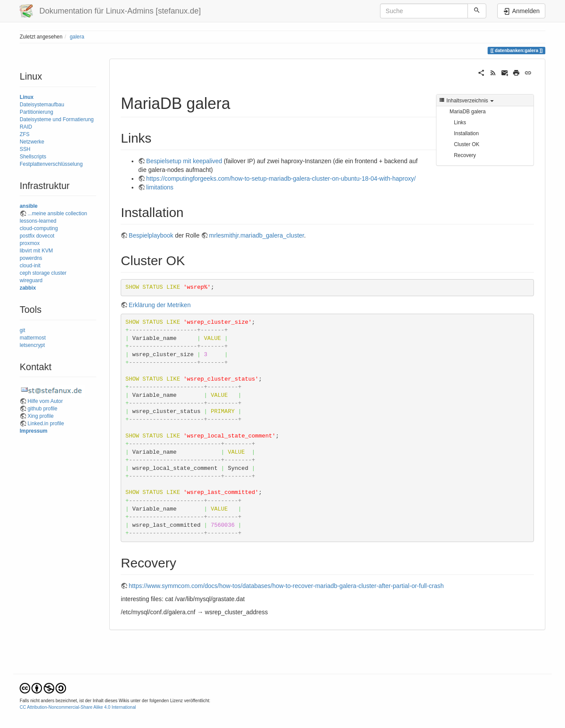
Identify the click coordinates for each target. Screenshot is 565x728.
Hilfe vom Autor (45, 401)
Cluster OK (467, 144)
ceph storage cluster (43, 273)
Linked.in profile (46, 423)
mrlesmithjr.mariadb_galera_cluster (256, 235)
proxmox (30, 243)
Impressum (33, 431)
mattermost (33, 338)
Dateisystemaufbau (42, 105)
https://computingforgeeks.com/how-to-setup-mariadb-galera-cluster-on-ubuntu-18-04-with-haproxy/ (281, 178)
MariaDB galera (468, 112)
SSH (25, 149)
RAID (26, 127)
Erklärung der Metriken (160, 305)
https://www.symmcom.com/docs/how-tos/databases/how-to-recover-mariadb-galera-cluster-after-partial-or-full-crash (286, 586)
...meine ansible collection (57, 213)
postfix (27, 236)
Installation (466, 133)
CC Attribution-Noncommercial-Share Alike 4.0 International (78, 707)
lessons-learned (38, 221)
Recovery (465, 155)
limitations (160, 187)
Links (460, 122)
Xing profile (41, 416)
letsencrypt (32, 345)
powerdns (31, 258)
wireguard (31, 280)
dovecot (45, 236)
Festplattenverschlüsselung (51, 164)
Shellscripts (33, 157)
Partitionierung (37, 112)
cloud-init (30, 266)
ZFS (24, 134)
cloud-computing (39, 228)
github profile (42, 409)
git (23, 330)
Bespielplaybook (151, 235)
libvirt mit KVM (36, 251)
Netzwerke (32, 142)
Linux (27, 97)
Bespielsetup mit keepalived (184, 161)
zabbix (28, 288)
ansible (29, 206)
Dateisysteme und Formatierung (57, 119)
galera (77, 37)
